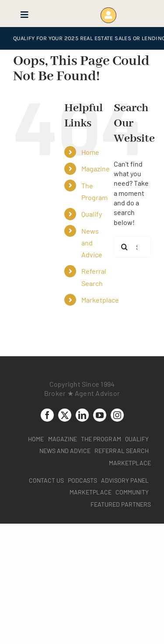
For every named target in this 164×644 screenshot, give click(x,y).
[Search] (125, 247)
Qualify (92, 214)
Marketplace (100, 300)
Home (90, 152)
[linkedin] (82, 415)
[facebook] (47, 415)
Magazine (96, 169)
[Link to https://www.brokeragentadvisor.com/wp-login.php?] (108, 15)
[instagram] (117, 415)
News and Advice (92, 243)
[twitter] (65, 415)
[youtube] (100, 415)
